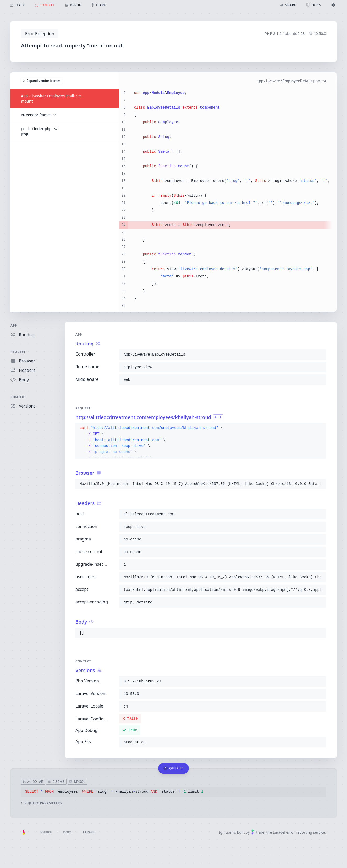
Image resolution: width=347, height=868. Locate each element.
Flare (258, 832)
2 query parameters (41, 803)
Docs (67, 832)
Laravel (90, 832)
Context (18, 397)
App (14, 326)
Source (46, 832)
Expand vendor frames (42, 80)
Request (18, 352)
